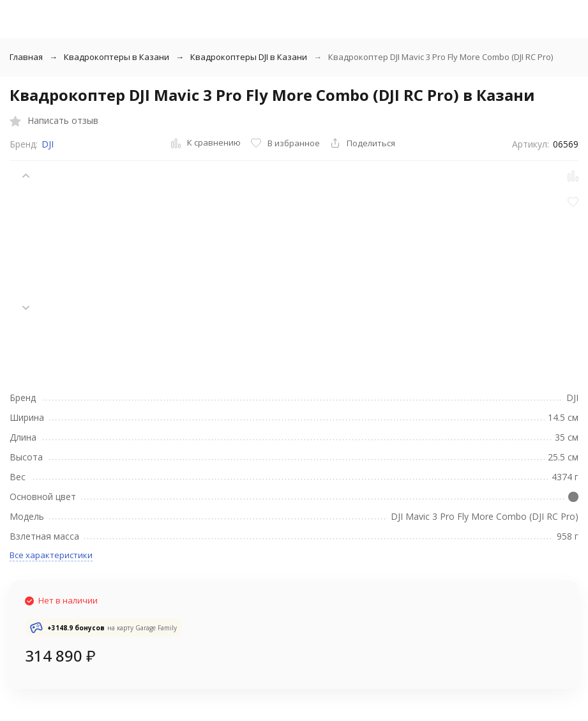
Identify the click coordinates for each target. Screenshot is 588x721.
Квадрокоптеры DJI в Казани (249, 57)
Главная (26, 57)
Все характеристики (51, 555)
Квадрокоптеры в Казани (117, 57)
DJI (48, 144)
